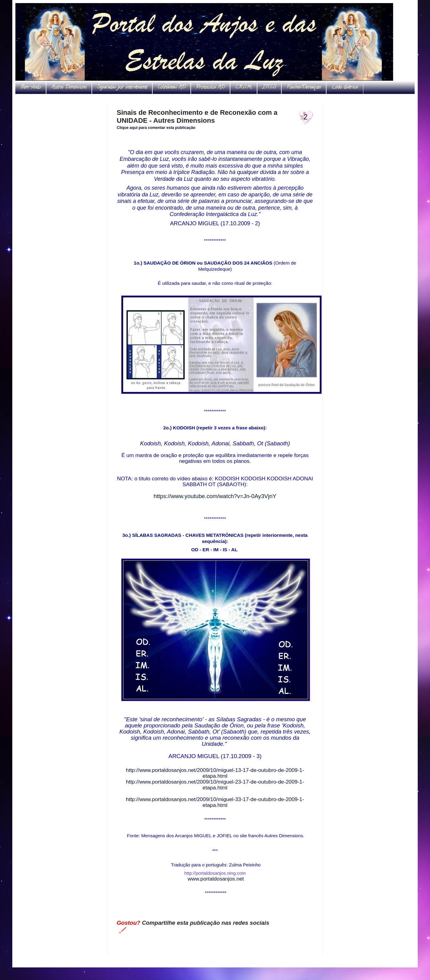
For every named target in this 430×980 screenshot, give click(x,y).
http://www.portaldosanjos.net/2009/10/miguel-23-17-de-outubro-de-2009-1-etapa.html (215, 785)
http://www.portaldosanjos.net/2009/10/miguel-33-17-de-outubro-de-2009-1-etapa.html (215, 802)
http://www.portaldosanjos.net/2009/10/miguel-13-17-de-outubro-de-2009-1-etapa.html (215, 773)
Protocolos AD (210, 87)
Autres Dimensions (69, 87)
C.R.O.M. (244, 87)
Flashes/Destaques (304, 87)
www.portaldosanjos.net (216, 879)
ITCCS (269, 87)
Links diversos (345, 87)
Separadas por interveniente (122, 87)
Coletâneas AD (172, 87)
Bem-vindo (31, 87)
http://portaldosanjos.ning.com (215, 873)
